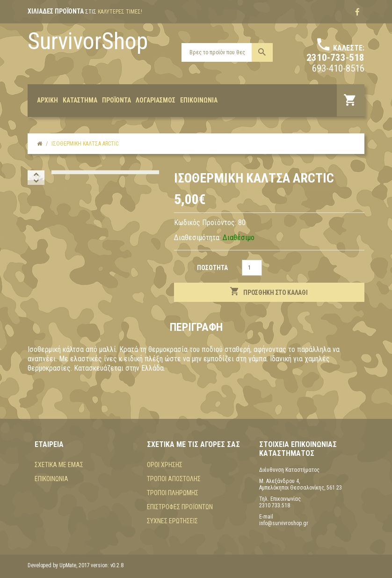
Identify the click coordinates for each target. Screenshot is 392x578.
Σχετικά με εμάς (59, 465)
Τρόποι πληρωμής (173, 493)
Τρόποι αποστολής (174, 479)
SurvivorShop (88, 41)
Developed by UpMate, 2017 (59, 565)
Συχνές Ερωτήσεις (172, 521)
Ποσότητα (212, 268)
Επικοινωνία (51, 479)
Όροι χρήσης (165, 465)
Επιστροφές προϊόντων (180, 507)
